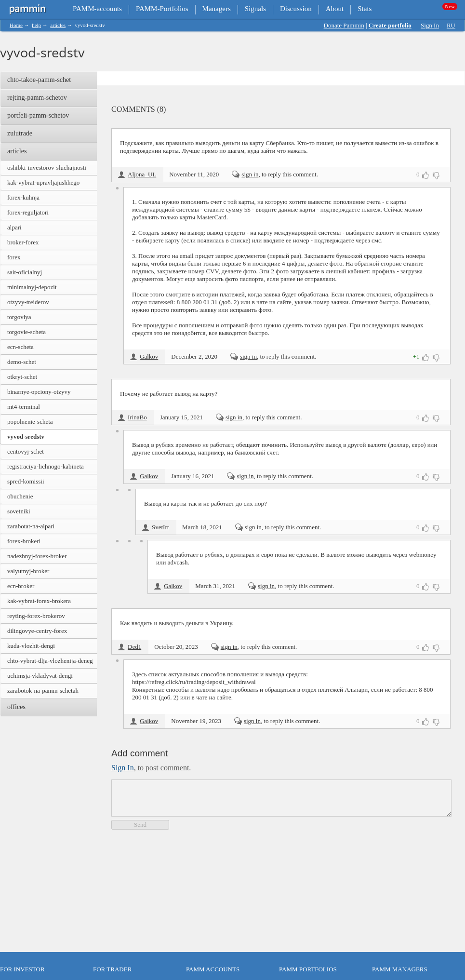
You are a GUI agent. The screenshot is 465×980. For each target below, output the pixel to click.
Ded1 (134, 647)
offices (16, 707)
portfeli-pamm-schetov (38, 115)
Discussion (296, 9)
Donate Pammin (344, 25)
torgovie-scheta (27, 332)
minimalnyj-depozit (32, 287)
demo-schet (22, 362)
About (335, 9)
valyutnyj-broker (28, 571)
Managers (217, 9)
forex (14, 257)
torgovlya (19, 317)
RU (451, 25)
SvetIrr (160, 527)
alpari (14, 227)
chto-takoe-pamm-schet (39, 80)
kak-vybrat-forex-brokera (39, 601)
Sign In (430, 25)
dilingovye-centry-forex (37, 631)
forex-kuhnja (23, 197)
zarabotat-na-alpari (31, 526)
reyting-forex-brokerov (36, 616)
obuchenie (20, 496)
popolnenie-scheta (30, 422)
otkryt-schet (22, 377)
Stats (365, 9)
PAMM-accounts (97, 9)
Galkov (149, 356)
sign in (250, 174)
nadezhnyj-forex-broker (37, 556)
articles (58, 25)
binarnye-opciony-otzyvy (39, 392)
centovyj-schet (26, 451)
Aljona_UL (142, 174)
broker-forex (23, 242)
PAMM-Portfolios (162, 9)
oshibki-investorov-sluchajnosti (47, 168)
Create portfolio (390, 25)
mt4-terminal (24, 407)
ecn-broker (21, 586)
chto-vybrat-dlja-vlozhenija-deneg (50, 661)
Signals (255, 9)
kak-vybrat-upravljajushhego (43, 182)
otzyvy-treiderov (28, 302)
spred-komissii (26, 481)
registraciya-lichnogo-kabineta (46, 466)
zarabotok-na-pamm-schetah (43, 691)
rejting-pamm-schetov (37, 98)
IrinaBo (137, 417)
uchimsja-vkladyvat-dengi (40, 676)
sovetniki (19, 511)
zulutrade (20, 133)
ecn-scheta (20, 347)
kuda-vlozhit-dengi (31, 646)
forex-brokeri (24, 541)
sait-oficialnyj (25, 272)
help (36, 25)
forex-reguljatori (28, 212)
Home (16, 25)
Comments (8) (139, 109)
